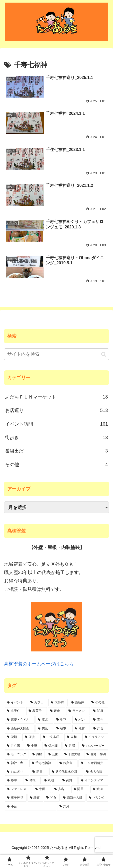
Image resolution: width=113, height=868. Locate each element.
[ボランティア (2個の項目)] (93, 781)
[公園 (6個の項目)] (53, 754)
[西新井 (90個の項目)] (78, 703)
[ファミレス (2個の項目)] (18, 789)
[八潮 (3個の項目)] (50, 781)
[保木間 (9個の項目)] (52, 746)
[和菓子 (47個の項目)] (37, 711)
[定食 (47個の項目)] (57, 711)
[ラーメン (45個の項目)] (78, 711)
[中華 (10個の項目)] (33, 746)
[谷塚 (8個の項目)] (71, 746)
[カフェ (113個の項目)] (38, 703)
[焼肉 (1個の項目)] (99, 789)
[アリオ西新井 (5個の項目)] (93, 763)
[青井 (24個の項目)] (100, 720)
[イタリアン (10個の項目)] (95, 737)
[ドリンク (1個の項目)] (97, 798)
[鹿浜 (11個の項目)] (31, 737)
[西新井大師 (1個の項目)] (73, 798)
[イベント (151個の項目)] (16, 703)
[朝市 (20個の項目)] (63, 729)
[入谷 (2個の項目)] (61, 789)
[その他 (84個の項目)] (99, 703)
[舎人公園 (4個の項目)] (96, 772)
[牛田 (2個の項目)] (42, 789)
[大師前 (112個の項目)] (58, 703)
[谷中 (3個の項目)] (13, 781)
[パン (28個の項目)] (81, 720)
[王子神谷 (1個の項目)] (16, 798)
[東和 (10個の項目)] (73, 737)
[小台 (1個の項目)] (30, 807)
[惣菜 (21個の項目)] (44, 729)
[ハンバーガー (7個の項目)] (94, 746)
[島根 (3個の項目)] (32, 781)
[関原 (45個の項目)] (100, 711)
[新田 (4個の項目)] (39, 772)
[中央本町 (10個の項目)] (52, 737)
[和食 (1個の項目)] (52, 798)
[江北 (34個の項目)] (44, 720)
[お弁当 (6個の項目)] (67, 763)
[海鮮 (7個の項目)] (37, 754)
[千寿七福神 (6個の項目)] (43, 763)
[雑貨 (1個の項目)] (35, 798)
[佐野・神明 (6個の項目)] (96, 754)
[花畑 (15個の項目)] (13, 737)
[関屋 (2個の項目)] (80, 789)
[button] (104, 354)
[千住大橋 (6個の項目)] (73, 754)
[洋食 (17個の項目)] (100, 729)
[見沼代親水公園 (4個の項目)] (66, 772)
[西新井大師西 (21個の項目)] (20, 729)
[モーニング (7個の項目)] (17, 754)
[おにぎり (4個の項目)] (17, 772)
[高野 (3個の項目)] (69, 781)
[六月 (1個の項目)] (83, 807)
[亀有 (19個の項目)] (81, 729)
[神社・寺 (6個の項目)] (16, 763)
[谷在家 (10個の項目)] (14, 746)
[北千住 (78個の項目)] (15, 711)
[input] (57, 354)
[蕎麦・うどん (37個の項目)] (20, 720)
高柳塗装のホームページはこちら (39, 664)
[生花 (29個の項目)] (63, 720)
